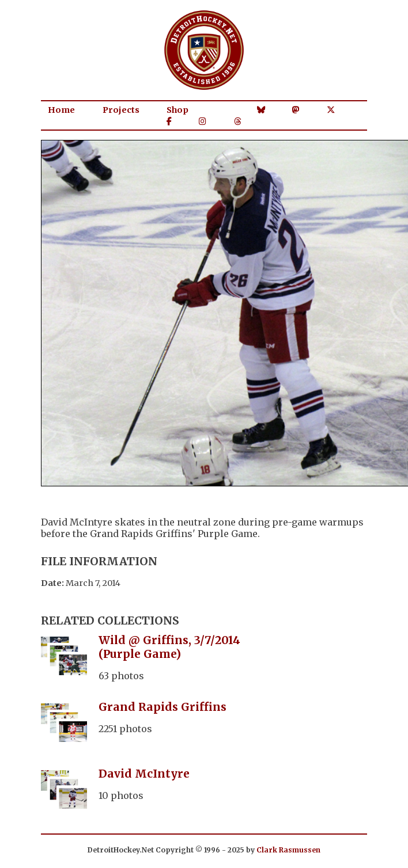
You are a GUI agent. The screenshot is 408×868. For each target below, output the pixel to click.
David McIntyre (144, 774)
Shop (177, 110)
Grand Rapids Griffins (163, 707)
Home (61, 110)
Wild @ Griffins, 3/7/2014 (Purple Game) (169, 647)
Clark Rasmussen (288, 850)
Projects (121, 110)
